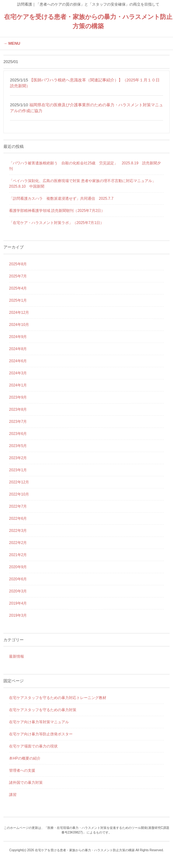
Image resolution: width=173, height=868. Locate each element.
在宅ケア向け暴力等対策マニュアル (39, 722)
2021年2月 (18, 555)
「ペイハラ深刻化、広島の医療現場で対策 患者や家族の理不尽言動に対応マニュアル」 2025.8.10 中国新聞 (84, 184)
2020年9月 (18, 567)
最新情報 (17, 656)
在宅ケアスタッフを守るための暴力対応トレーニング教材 (58, 698)
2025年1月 (18, 300)
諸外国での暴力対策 (26, 783)
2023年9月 (18, 397)
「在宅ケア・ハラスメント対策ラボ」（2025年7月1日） (56, 223)
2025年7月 (18, 276)
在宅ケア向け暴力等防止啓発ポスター (41, 734)
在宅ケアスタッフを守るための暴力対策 (43, 710)
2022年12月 (19, 482)
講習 (13, 795)
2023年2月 (18, 458)
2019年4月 (18, 603)
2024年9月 (18, 337)
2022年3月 (18, 531)
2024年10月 (19, 325)
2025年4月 (18, 288)
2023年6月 (18, 434)
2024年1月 (18, 385)
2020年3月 (18, 591)
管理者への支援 (22, 770)
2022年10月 (19, 494)
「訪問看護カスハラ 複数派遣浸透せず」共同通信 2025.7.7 (61, 199)
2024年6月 (18, 361)
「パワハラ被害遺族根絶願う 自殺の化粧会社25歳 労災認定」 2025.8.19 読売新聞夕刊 (85, 166)
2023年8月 (18, 409)
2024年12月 (19, 313)
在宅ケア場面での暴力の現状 (33, 746)
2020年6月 (18, 579)
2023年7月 (18, 422)
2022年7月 (18, 506)
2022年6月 (18, 519)
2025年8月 (18, 264)
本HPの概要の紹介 (25, 758)
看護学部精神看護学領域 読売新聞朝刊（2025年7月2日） (57, 211)
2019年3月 (18, 615)
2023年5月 (18, 446)
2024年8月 (18, 349)
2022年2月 (18, 543)
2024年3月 (18, 373)
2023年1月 (18, 470)
